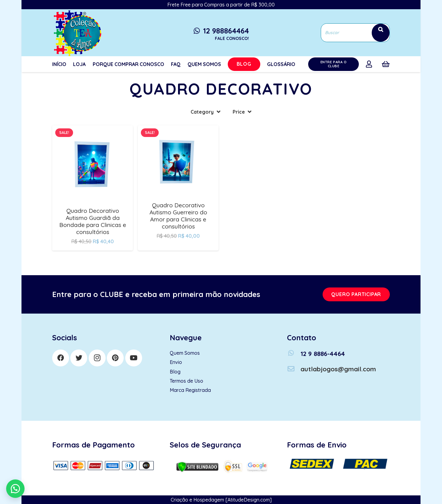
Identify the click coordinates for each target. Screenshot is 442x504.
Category (202, 112)
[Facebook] (61, 358)
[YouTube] (134, 358)
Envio (176, 362)
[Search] (381, 33)
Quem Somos (185, 353)
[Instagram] (97, 358)
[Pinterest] (115, 358)
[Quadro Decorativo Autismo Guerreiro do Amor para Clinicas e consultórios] (178, 130)
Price (239, 112)
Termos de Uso (186, 381)
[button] (15, 489)
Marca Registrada (190, 390)
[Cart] (386, 64)
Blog (175, 372)
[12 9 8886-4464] (294, 354)
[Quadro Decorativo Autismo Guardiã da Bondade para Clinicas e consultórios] (93, 130)
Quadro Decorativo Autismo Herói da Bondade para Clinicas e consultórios (264, 211)
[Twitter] (79, 358)
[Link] (77, 33)
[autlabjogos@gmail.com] (294, 369)
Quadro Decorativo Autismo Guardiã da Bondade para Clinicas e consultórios (93, 221)
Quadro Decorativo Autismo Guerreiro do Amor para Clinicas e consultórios (178, 216)
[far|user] (370, 64)
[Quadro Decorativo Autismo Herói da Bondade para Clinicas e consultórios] (264, 129)
